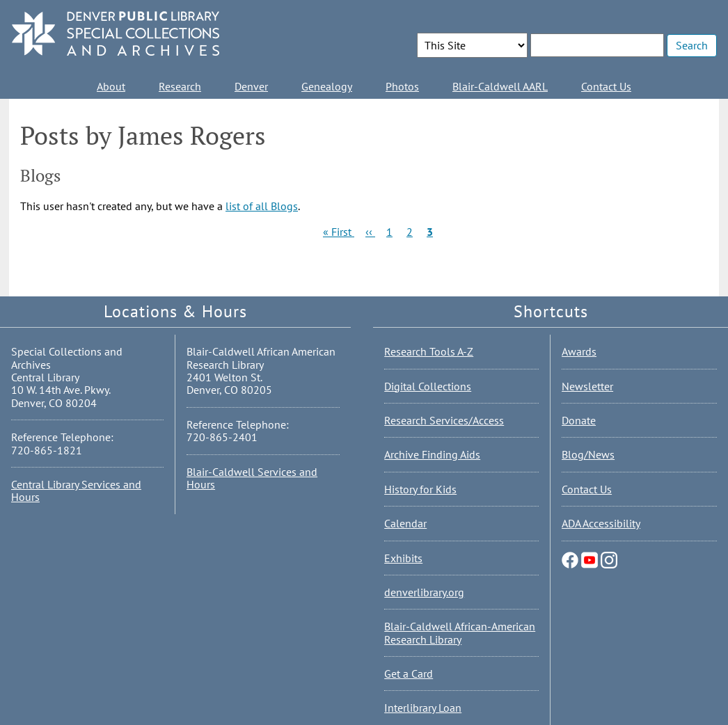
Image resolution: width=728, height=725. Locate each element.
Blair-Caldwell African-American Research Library (460, 632)
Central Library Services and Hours (76, 491)
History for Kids (420, 489)
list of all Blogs (262, 206)
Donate (579, 420)
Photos (402, 86)
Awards (579, 351)
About (111, 86)
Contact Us (606, 86)
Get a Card (409, 674)
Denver (251, 86)
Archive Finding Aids (432, 454)
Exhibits (403, 558)
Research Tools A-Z (429, 351)
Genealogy (327, 86)
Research (180, 86)
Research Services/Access (444, 420)
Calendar (405, 523)
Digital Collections (428, 386)
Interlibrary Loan (423, 708)
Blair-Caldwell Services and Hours (252, 478)
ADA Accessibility (601, 523)
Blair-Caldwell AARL (500, 86)
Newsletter (587, 386)
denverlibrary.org (424, 592)
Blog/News (588, 454)
